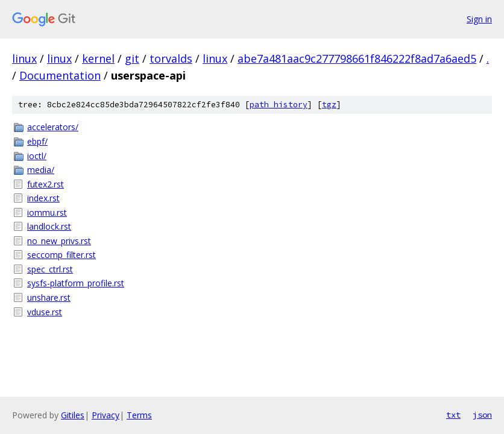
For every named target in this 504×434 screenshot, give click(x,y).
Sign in (479, 19)
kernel (98, 58)
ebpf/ (37, 141)
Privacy (106, 415)
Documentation (60, 75)
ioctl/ (37, 156)
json (482, 415)
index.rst (43, 198)
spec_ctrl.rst (50, 269)
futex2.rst (46, 184)
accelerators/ (53, 127)
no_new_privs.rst (59, 241)
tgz (329, 105)
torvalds (171, 58)
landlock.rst (49, 226)
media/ (41, 170)
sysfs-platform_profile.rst (76, 283)
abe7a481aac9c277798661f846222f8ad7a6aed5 (357, 58)
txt (453, 415)
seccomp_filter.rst (61, 255)
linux (24, 58)
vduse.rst (45, 312)
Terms (139, 415)
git (132, 58)
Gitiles (73, 415)
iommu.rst (47, 212)
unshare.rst (49, 297)
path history (279, 105)
